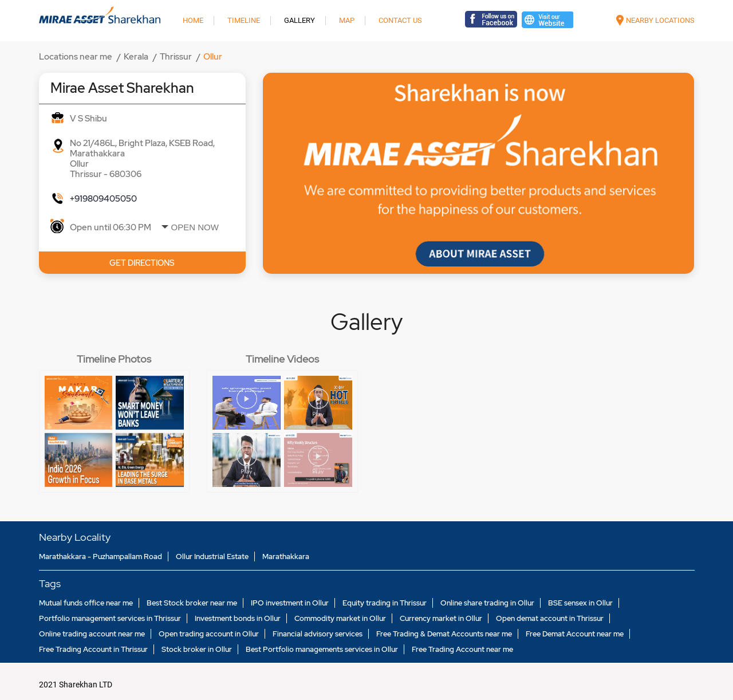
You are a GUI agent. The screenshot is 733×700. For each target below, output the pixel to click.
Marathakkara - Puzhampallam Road (101, 557)
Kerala (136, 57)
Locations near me (76, 57)
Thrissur (176, 57)
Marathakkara (286, 557)
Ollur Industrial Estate (212, 557)
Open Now (195, 227)
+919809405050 (103, 199)
